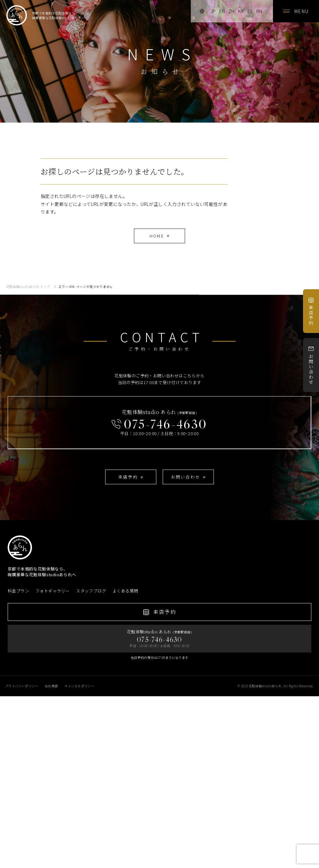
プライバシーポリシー (22, 686)
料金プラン (18, 591)
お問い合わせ (311, 365)
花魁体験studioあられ (265, 686)
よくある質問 (125, 591)
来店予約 (311, 311)
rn (259, 11)
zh (231, 11)
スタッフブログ (91, 591)
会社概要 (51, 686)
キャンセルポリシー (80, 686)
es (250, 11)
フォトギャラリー (53, 591)
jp (213, 11)
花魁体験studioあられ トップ (28, 287)
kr (241, 11)
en (222, 11)
